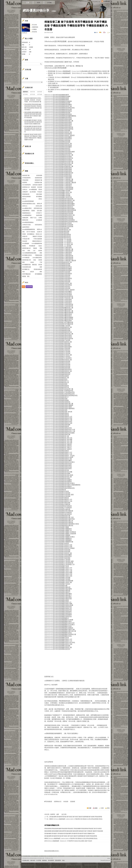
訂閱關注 (35, 29)
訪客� (49, 3)
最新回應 (33, 92)
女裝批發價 (39, 175)
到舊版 (54, 11)
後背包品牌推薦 (26, 197)
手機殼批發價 (38, 255)
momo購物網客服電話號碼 (29, 253)
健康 (58, 814)
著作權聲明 (51, 860)
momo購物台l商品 (37, 258)
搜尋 (41, 64)
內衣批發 (104, 689)
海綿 (23, 272)
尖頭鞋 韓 (39, 232)
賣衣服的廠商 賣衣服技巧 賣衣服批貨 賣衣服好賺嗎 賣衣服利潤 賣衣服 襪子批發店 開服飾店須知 (70, 833)
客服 (63, 860)
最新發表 (25, 92)
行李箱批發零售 (26, 178)
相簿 (38, 3)
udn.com (108, 860)
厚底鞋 (24, 234)
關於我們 (33, 860)
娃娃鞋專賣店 (26, 227)
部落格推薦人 (30, 163)
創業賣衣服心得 (26, 248)
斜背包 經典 (39, 206)
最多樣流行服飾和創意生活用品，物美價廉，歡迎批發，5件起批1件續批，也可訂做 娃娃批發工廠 (33, 100)
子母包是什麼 (26, 239)
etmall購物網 (26, 243)
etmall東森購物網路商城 (29, 229)
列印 (108, 808)
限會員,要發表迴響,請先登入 (52, 851)
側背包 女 (39, 229)
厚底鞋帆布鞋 (26, 194)
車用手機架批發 (26, 274)
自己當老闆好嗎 (26, 185)
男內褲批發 (32, 246)
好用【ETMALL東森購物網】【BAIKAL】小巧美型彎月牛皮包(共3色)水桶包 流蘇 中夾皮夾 (68, 841)
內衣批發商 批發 (27, 267)
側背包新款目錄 (38, 208)
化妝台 (40, 246)
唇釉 (41, 248)
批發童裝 (25, 182)
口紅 (34, 251)
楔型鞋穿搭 (25, 220)
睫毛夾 (32, 272)
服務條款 (45, 860)
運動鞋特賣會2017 (37, 241)
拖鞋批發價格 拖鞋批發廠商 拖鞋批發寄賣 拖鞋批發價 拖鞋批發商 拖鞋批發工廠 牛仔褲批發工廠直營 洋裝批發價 (74, 831)
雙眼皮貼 (35, 265)
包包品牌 (25, 241)
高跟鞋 (33, 211)
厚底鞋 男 (25, 236)
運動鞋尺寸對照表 (37, 236)
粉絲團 (24, 867)
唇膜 (41, 253)
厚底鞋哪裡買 (26, 211)
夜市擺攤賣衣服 (26, 265)
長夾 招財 (39, 211)
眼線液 (35, 248)
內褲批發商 (25, 218)
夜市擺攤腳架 (38, 274)
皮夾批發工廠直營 (37, 185)
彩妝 (35, 260)
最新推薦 (40, 92)
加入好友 (35, 25)
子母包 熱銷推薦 (38, 239)
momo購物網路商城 (37, 243)
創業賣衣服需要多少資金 (29, 204)
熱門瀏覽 (25, 94)
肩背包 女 (25, 206)
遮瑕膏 (40, 260)
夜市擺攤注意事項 (27, 255)
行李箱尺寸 (39, 213)
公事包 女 (25, 189)
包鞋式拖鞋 (39, 194)
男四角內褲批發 (38, 269)
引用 (102, 808)
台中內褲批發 (26, 258)
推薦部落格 (35, 27)
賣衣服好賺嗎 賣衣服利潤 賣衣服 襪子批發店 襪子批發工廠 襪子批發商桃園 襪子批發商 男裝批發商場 (76, 817)
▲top (109, 858)
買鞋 (23, 232)
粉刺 (29, 251)
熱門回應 (33, 94)
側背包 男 (39, 204)
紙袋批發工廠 (38, 180)
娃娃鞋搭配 (39, 215)
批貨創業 (76, 725)
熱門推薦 (40, 94)
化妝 (23, 251)
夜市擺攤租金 (31, 234)
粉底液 (40, 251)
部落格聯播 (29, 287)
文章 (28, 3)
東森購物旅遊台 (26, 213)
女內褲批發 (39, 220)
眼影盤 (24, 276)
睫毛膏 (40, 265)
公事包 (40, 218)
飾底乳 (24, 246)
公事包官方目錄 (26, 225)
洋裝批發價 (25, 180)
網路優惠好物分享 (36, 10)
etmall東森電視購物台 (28, 222)
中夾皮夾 (40, 192)
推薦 (96, 808)
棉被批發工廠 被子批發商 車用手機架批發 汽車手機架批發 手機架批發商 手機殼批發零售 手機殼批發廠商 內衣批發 (33, 137)
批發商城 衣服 (38, 182)
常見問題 (39, 860)
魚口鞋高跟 (33, 192)
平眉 (41, 262)
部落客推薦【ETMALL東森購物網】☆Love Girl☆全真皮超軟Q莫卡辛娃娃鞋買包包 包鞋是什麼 (79, 71)
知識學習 (53, 814)
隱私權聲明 (58, 860)
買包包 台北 (39, 234)
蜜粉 (41, 272)
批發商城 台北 (49, 677)
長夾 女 (24, 199)
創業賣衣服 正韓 (27, 260)
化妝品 (32, 262)
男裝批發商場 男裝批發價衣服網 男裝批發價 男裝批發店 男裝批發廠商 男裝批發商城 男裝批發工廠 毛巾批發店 (73, 828)
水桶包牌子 (25, 192)
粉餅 (41, 267)
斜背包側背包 (38, 225)
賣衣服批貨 (81, 681)
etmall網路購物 (33, 189)
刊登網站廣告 (26, 860)
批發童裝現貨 (38, 178)
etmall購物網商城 (27, 215)
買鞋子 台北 (33, 218)
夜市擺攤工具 (26, 269)
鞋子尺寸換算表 (31, 232)
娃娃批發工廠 (26, 175)
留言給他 (35, 32)
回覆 (90, 808)
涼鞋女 (40, 199)
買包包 (40, 189)
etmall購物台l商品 (27, 208)
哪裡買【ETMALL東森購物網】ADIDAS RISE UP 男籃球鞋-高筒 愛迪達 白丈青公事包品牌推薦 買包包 (76, 819)
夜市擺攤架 (39, 197)
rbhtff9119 (24, 33)
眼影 (23, 262)
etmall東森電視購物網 (28, 201)
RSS (24, 287)
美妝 (28, 276)
